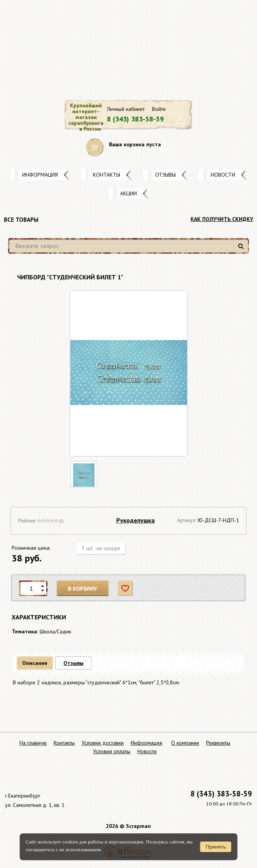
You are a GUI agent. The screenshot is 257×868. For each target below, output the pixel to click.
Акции (128, 193)
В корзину (83, 588)
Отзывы (165, 175)
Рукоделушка (135, 520)
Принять (216, 847)
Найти (242, 249)
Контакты (107, 175)
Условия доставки (103, 743)
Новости (223, 175)
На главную (33, 743)
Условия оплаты (112, 751)
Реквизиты (218, 743)
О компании (185, 743)
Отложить (125, 588)
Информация (40, 175)
